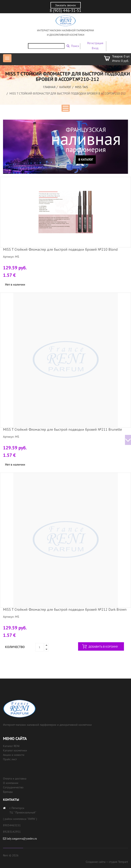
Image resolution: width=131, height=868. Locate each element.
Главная (49, 87)
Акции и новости (14, 755)
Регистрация (95, 43)
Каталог (65, 87)
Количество (15, 647)
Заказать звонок (65, 5)
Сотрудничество (13, 787)
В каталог (86, 159)
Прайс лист (10, 759)
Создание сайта (96, 862)
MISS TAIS (81, 87)
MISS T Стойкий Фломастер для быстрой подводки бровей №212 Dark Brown (65, 609)
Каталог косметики (15, 750)
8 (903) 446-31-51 (65, 10)
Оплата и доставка (15, 778)
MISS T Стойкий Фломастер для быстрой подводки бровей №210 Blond (60, 249)
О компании (11, 783)
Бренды (8, 792)
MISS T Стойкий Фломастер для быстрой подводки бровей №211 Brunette (62, 429)
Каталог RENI (11, 746)
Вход (95, 48)
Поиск (75, 46)
